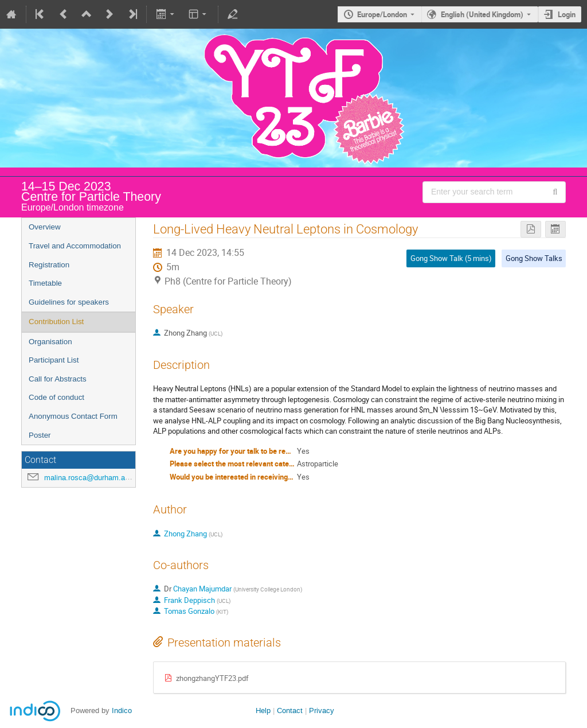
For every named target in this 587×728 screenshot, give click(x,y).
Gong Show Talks (534, 258)
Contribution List (56, 322)
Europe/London (382, 14)
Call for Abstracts (58, 379)
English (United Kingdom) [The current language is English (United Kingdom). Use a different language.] (482, 14)
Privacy (322, 711)
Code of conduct (56, 397)
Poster (40, 435)
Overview (45, 227)
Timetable (45, 283)
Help (263, 711)
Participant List (54, 360)
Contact (290, 711)
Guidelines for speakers (69, 302)
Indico (122, 711)
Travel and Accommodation (75, 246)
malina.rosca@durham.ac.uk (92, 478)
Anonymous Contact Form (73, 416)
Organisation (50, 342)
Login (567, 14)
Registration (49, 265)
